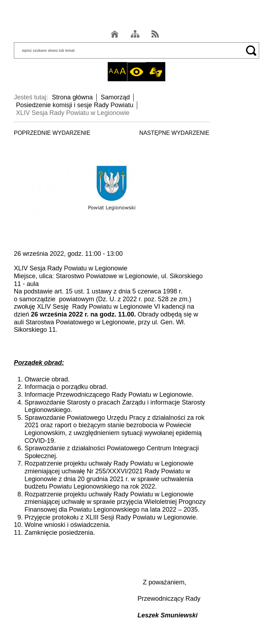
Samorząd (115, 97)
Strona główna (72, 97)
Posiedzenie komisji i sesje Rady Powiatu (75, 105)
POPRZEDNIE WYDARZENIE (52, 133)
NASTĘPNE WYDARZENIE (174, 133)
